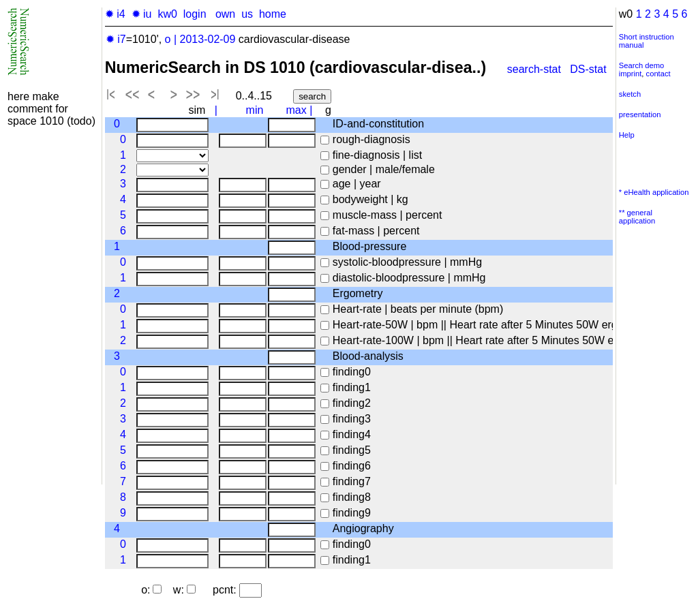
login (195, 14)
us (247, 14)
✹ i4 (115, 14)
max (297, 110)
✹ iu (142, 14)
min (255, 110)
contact (658, 74)
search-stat (534, 69)
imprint (631, 74)
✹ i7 (116, 39)
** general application (637, 217)
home (273, 14)
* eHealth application (654, 192)
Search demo (642, 65)
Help (627, 135)
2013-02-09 (208, 39)
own (225, 14)
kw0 (167, 14)
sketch (630, 94)
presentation (640, 114)
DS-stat (590, 69)
